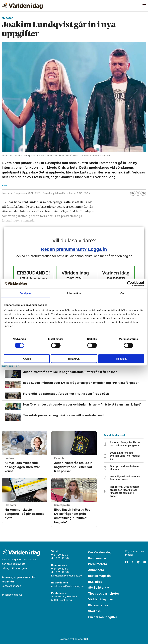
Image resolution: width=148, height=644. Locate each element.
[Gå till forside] (22, 6)
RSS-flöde (95, 582)
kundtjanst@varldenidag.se (67, 576)
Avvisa (27, 359)
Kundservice (97, 558)
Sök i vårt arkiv (99, 588)
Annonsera (96, 570)
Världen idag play (100, 600)
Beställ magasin (99, 576)
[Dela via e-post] (143, 193)
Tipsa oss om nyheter (104, 594)
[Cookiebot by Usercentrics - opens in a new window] (130, 283)
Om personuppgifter (103, 617)
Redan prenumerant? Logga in (74, 249)
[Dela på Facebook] (133, 193)
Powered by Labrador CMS (74, 639)
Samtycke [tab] (26, 293)
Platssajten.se (98, 606)
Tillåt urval (74, 359)
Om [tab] (122, 293)
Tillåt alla (121, 359)
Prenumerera (98, 564)
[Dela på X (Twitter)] (138, 193)
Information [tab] (74, 293)
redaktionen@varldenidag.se (67, 586)
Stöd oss (94, 611)
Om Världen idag (100, 553)
